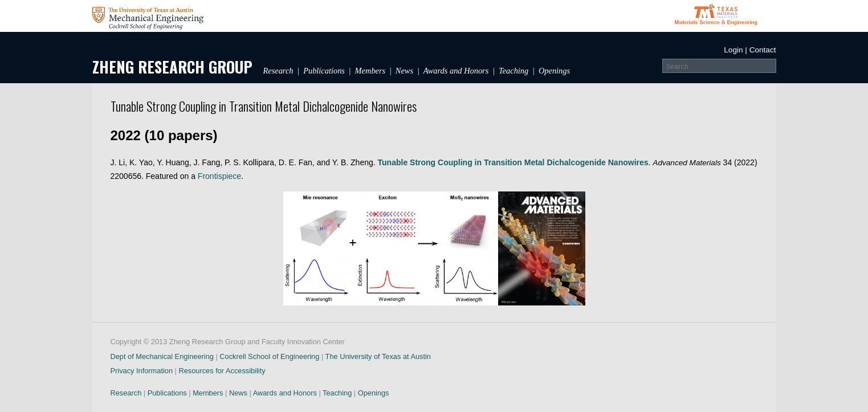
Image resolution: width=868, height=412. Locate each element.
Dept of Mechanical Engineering (162, 356)
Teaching (514, 71)
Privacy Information (142, 371)
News (404, 71)
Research (278, 71)
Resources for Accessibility (222, 371)
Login (733, 50)
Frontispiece (219, 176)
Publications (324, 71)
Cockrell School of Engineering (269, 356)
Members (370, 71)
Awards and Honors (456, 71)
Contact (763, 50)
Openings (554, 71)
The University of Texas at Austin (378, 356)
